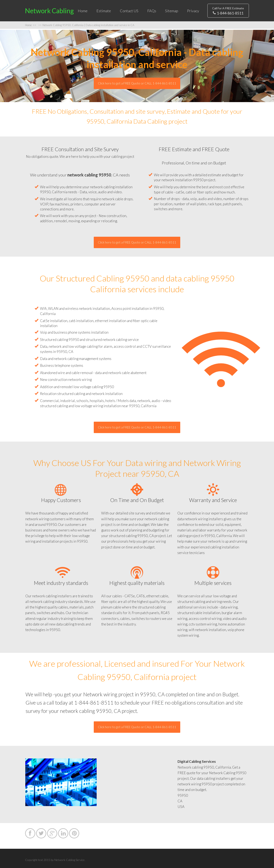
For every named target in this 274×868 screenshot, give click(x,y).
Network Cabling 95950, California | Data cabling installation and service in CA (86, 25)
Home (83, 11)
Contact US (129, 11)
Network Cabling (49, 11)
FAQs (152, 11)
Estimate (104, 11)
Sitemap (172, 11)
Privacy (193, 11)
